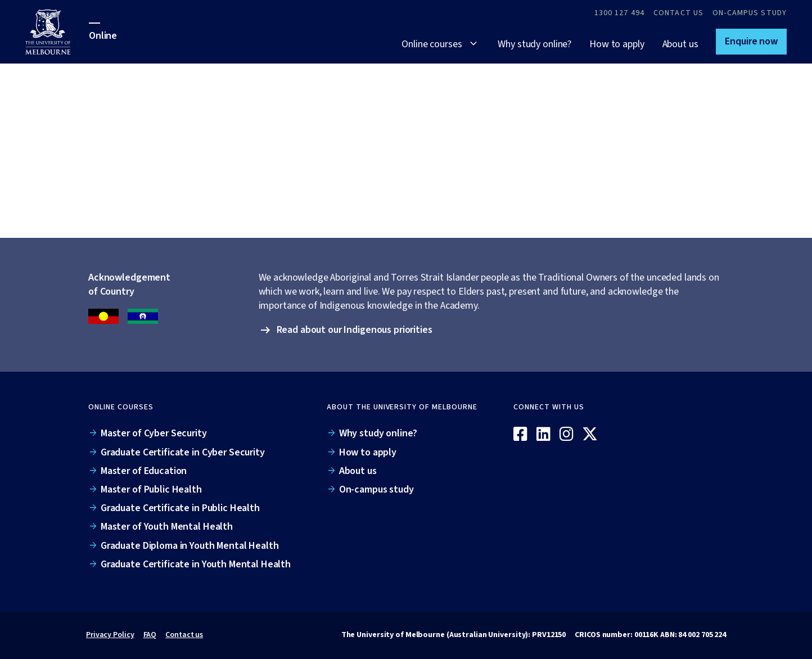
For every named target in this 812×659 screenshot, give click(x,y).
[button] (751, 42)
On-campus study (750, 13)
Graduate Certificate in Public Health (180, 508)
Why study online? (534, 44)
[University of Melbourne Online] (57, 32)
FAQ (150, 635)
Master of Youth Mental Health (167, 527)
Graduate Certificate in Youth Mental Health (196, 564)
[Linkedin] (543, 435)
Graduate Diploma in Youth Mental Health (190, 546)
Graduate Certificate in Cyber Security (183, 452)
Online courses (432, 44)
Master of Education (144, 471)
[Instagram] (567, 435)
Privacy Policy (110, 635)
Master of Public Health (151, 489)
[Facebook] (520, 435)
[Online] (679, 416)
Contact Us (678, 13)
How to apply (617, 44)
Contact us (184, 635)
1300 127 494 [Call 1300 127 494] (619, 13)
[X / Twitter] (590, 435)
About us (680, 44)
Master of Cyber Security (154, 433)
